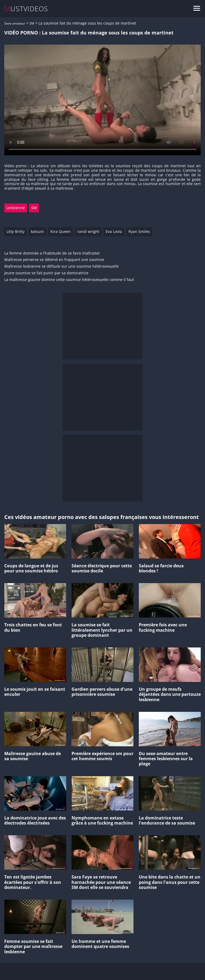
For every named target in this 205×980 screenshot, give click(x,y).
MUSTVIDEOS (26, 9)
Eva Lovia (114, 231)
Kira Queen (61, 231)
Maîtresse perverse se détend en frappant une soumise (54, 260)
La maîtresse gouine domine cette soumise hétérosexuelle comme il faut (69, 280)
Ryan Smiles (139, 231)
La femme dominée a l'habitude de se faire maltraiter (52, 253)
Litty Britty (15, 231)
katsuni (38, 231)
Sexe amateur (15, 23)
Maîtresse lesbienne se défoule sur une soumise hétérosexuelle (62, 266)
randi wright (88, 231)
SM (32, 23)
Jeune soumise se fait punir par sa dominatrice (46, 273)
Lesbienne (16, 208)
